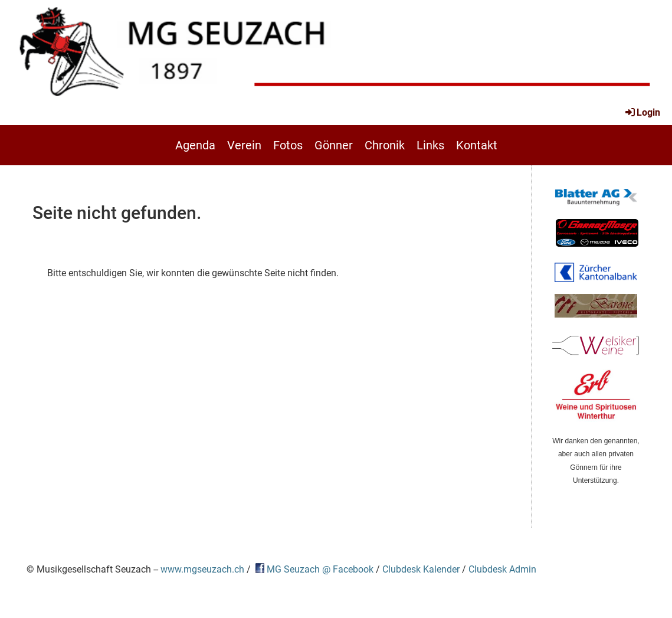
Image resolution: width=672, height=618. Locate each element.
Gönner (334, 145)
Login (642, 112)
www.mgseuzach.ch (202, 570)
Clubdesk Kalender (421, 570)
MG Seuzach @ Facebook (320, 570)
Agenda (195, 145)
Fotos (288, 145)
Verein (244, 145)
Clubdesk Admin (502, 570)
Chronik (385, 145)
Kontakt (477, 145)
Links (430, 145)
